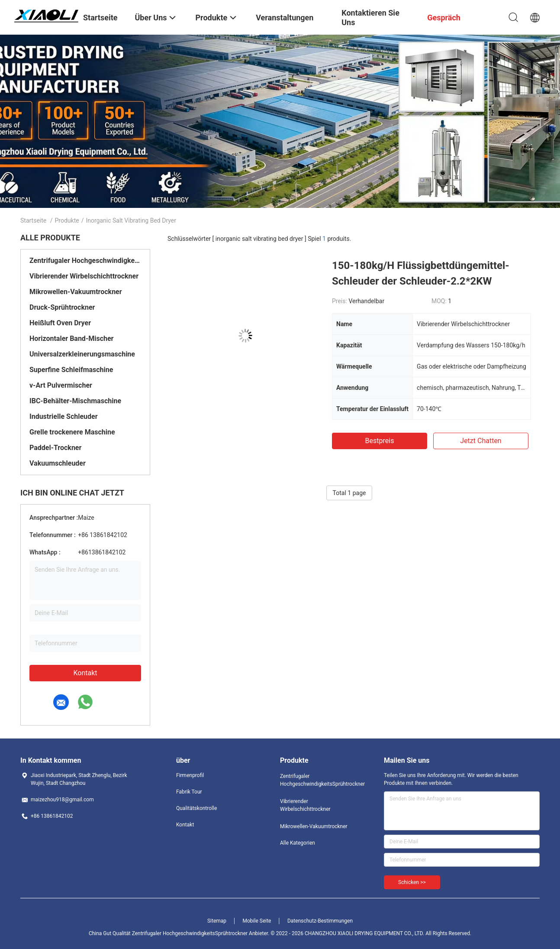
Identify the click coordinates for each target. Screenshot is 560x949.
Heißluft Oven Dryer (60, 323)
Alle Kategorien (298, 843)
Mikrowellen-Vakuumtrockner (76, 292)
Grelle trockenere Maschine (72, 432)
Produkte (67, 220)
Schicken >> (412, 882)
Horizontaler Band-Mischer (71, 338)
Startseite (33, 220)
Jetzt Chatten (481, 441)
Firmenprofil (190, 775)
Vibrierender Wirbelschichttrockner (84, 276)
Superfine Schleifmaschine (71, 370)
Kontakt (85, 673)
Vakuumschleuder (58, 463)
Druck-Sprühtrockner (62, 307)
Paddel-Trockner (55, 448)
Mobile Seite (257, 921)
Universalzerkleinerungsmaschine (82, 354)
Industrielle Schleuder (64, 416)
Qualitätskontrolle (196, 808)
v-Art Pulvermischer (61, 385)
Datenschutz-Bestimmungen (320, 921)
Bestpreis (380, 441)
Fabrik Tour (189, 792)
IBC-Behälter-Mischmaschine (75, 401)
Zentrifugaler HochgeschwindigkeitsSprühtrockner (85, 261)
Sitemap (217, 921)
